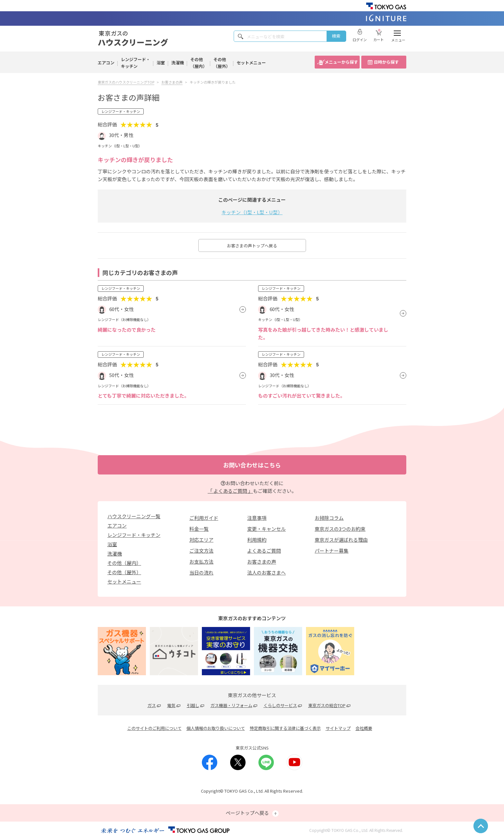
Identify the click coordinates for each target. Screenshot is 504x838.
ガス (152, 705)
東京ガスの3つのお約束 (340, 529)
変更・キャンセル (266, 529)
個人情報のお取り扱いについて (216, 728)
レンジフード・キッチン (135, 63)
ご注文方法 (201, 551)
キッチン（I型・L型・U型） (252, 212)
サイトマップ (338, 728)
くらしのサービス (280, 705)
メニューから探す (341, 62)
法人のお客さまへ (266, 572)
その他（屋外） (222, 63)
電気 (171, 705)
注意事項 (257, 518)
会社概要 (364, 728)
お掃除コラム (329, 518)
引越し (193, 705)
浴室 (161, 63)
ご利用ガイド (204, 518)
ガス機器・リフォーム (231, 705)
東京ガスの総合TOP (327, 705)
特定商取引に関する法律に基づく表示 (285, 728)
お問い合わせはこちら (252, 465)
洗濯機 (178, 63)
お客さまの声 (262, 562)
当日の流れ (201, 572)
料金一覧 (199, 529)
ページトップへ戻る (252, 813)
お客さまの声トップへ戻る (252, 246)
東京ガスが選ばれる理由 (341, 540)
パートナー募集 (332, 551)
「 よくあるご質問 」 (230, 491)
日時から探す (386, 62)
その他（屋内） (199, 63)
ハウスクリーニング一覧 (134, 516)
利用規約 (257, 540)
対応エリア (201, 540)
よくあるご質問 (264, 551)
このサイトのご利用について (154, 728)
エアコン (106, 63)
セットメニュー (251, 63)
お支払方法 (201, 562)
